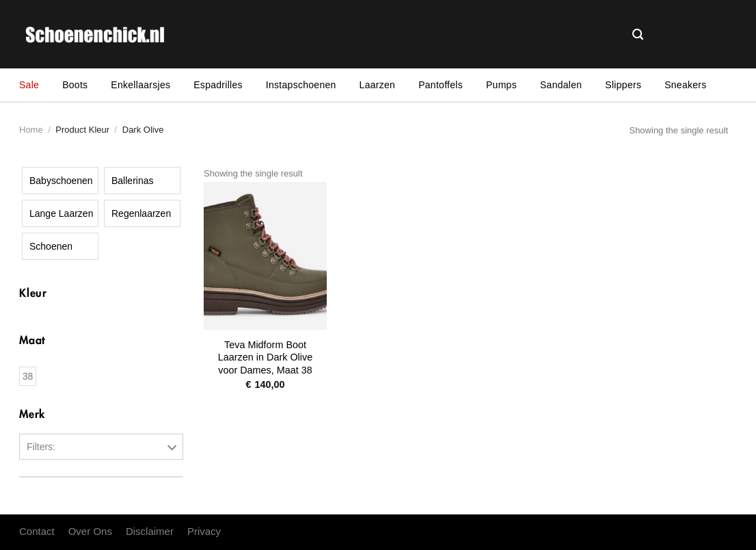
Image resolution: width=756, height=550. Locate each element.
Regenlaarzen (141, 213)
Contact (37, 531)
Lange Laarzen (61, 213)
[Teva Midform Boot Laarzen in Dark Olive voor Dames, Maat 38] (265, 256)
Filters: (41, 447)
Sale (29, 85)
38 (28, 376)
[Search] (638, 35)
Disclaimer (150, 531)
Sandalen (561, 85)
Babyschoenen (61, 181)
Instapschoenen (301, 85)
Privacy (204, 531)
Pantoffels (441, 85)
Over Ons (90, 531)
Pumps (501, 85)
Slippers (623, 85)
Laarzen (378, 85)
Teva (33, 506)
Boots (75, 85)
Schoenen (51, 246)
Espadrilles (218, 85)
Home (31, 130)
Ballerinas (132, 181)
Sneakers (685, 85)
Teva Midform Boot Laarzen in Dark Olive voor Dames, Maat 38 (265, 357)
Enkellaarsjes (140, 85)
